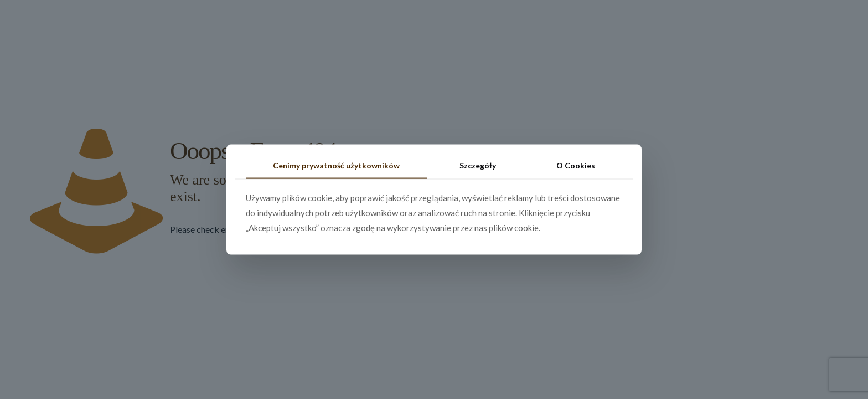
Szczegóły (478, 165)
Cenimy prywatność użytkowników (336, 165)
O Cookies (576, 165)
